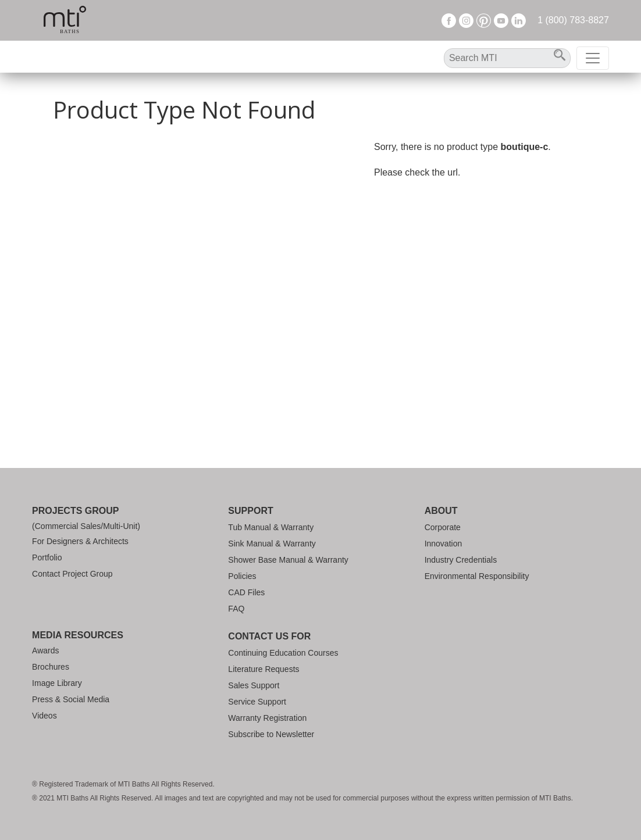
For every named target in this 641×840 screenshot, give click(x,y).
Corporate (443, 527)
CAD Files (246, 592)
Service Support (257, 702)
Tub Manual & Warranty (271, 527)
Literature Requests (263, 669)
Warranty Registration (267, 718)
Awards (45, 650)
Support (250, 511)
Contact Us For (269, 636)
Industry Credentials (461, 560)
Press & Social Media (71, 699)
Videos (44, 716)
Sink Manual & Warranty (272, 544)
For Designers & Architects (80, 541)
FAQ (236, 609)
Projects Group (75, 511)
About (441, 511)
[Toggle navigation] (593, 58)
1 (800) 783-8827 (573, 20)
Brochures (51, 667)
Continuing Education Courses (283, 653)
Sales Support (254, 685)
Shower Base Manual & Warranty (288, 560)
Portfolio (47, 557)
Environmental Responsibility (477, 576)
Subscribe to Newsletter (271, 734)
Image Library (57, 683)
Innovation (444, 544)
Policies (242, 576)
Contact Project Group (72, 574)
